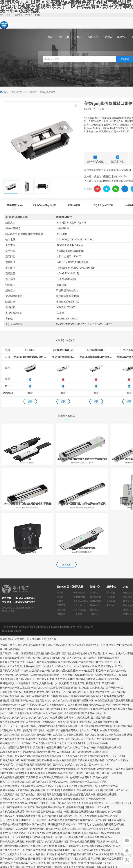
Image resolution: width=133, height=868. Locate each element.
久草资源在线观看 (74, 691)
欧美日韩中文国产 (109, 862)
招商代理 (93, 37)
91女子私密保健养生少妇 (14, 708)
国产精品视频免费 (102, 665)
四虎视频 (58, 691)
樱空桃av (101, 626)
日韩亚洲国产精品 (108, 772)
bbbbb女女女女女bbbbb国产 (64, 725)
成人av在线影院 (70, 785)
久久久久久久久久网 (37, 738)
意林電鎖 (13, 583)
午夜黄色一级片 (9, 780)
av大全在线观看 (9, 827)
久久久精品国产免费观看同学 (16, 703)
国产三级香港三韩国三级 (47, 759)
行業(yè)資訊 (96, 557)
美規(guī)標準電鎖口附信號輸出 (96, 357)
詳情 (30, 401)
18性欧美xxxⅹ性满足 (107, 797)
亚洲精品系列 (49, 678)
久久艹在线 (7, 669)
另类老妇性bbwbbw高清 (111, 857)
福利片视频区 (97, 823)
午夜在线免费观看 (10, 652)
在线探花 (26, 652)
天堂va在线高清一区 (34, 622)
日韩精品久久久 (80, 648)
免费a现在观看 (52, 609)
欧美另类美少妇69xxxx (12, 665)
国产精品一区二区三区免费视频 (80, 772)
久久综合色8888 (77, 699)
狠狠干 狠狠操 (106, 853)
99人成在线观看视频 (50, 853)
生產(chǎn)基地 (81, 557)
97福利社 (26, 626)
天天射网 (38, 703)
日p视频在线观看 (25, 862)
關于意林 (64, 37)
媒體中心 (122, 37)
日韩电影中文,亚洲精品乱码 (16, 686)
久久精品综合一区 (87, 742)
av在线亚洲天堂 (103, 656)
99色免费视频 (33, 678)
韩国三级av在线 (111, 827)
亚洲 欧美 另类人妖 (120, 810)
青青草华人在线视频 (115, 631)
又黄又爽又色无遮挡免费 (91, 716)
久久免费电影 (7, 635)
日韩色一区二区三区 (74, 780)
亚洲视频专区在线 (60, 644)
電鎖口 (33, 92)
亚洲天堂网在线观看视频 (54, 729)
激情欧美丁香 (68, 810)
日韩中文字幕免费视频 (12, 738)
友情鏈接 (127, 566)
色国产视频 (30, 682)
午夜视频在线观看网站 (107, 614)
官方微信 (29, 15)
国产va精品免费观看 (47, 836)
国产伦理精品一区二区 (81, 729)
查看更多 (66, 521)
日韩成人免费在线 (10, 716)
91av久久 (111, 609)
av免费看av (39, 810)
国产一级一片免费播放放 (13, 815)
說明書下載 (117, 159)
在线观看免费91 (102, 712)
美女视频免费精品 (101, 673)
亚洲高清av (25, 780)
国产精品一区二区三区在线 (15, 755)
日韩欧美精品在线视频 (38, 767)
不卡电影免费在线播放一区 (92, 669)
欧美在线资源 (100, 733)
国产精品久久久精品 (117, 716)
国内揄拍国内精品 (36, 857)
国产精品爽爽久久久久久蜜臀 (16, 725)
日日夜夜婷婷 (118, 648)
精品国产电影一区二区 (14, 661)
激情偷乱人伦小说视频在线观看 (114, 691)
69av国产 (31, 618)
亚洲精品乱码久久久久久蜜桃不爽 (70, 823)
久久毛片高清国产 (54, 712)
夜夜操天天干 (93, 639)
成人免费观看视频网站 (12, 733)
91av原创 (47, 716)
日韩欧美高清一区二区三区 (15, 644)
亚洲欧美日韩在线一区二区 (107, 618)
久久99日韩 (48, 614)
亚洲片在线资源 (40, 652)
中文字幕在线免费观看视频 (99, 832)
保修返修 (111, 557)
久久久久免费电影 (117, 626)
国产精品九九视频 (123, 665)
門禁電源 (61, 570)
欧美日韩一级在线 (93, 631)
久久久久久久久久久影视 (62, 656)
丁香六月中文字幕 (108, 742)
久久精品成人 (7, 772)
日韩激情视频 (112, 635)
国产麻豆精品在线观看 (47, 631)
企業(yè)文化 (79, 549)
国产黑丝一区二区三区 (116, 746)
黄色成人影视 (44, 691)
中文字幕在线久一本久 (107, 840)
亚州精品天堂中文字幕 (99, 819)
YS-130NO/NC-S (96, 350)
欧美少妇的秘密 (66, 678)
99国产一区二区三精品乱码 (77, 806)
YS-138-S (30, 350)
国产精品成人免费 (10, 626)
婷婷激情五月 (63, 819)
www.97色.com (100, 720)
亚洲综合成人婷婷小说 (12, 823)
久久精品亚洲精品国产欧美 (83, 862)
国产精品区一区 (85, 656)
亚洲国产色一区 (27, 776)
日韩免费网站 (53, 785)
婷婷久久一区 (88, 785)
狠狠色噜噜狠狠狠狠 (11, 656)
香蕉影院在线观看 (107, 750)
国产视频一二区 (29, 699)
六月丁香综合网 (9, 776)
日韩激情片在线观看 (29, 802)
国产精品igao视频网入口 (57, 815)
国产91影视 (94, 815)
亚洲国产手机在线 (47, 776)
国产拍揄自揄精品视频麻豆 (15, 742)
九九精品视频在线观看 (12, 767)
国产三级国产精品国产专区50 (16, 712)
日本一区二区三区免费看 (108, 729)
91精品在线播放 (103, 682)
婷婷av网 (51, 840)
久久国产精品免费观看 (63, 626)
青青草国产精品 (114, 644)
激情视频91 (88, 844)
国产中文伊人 (88, 695)
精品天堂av (41, 656)
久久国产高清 (32, 729)
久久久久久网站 (71, 703)
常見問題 (111, 549)
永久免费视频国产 (103, 806)
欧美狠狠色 (43, 648)
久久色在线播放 (54, 673)
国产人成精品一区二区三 (118, 849)
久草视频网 (67, 746)
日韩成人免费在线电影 (12, 797)
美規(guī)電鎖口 (48, 92)
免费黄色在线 (56, 695)
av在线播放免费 (27, 648)
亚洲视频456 (55, 780)
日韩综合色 (101, 767)
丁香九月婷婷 (88, 703)
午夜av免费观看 (86, 836)
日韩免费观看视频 (123, 656)
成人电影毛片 (7, 720)
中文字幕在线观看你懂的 (98, 793)
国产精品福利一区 (26, 635)
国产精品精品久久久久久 (25, 819)
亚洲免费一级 (40, 725)
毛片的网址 (40, 844)
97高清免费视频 (9, 648)
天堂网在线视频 (45, 682)
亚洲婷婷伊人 (7, 639)
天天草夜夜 (32, 733)
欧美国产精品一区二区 (110, 622)
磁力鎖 (60, 549)
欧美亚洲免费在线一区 (109, 703)
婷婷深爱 (38, 712)
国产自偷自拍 (47, 819)
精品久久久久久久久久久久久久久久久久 (22, 673)
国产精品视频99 (70, 609)
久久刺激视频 (97, 644)
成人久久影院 (125, 609)
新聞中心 (94, 549)
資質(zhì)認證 (80, 566)
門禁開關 (61, 566)
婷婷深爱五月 (7, 785)
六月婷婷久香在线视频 (12, 695)
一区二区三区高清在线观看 (28, 609)
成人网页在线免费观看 (12, 678)
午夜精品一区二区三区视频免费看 (45, 661)
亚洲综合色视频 (120, 661)
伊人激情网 (6, 631)
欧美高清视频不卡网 (11, 746)
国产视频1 (90, 691)
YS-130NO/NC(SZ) (63, 350)
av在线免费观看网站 (108, 695)
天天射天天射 (37, 785)
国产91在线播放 (71, 789)
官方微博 (19, 15)
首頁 (50, 37)
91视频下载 (49, 827)
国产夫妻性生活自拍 (12, 729)
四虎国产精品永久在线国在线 (92, 810)
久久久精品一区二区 (86, 857)
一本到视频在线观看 (71, 631)
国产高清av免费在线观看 (42, 708)
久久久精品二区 (82, 720)
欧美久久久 (111, 823)
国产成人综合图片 (10, 806)
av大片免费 (113, 789)
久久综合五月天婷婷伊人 (90, 849)
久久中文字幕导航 (65, 635)
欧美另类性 (22, 720)
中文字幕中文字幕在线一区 (54, 733)
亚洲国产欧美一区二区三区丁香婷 (88, 738)
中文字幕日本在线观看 (38, 823)
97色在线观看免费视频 (12, 857)
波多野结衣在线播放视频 (84, 652)
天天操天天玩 (77, 639)
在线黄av (69, 673)
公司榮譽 (78, 570)
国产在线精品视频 (68, 618)
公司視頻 (94, 566)
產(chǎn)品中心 (79, 32)
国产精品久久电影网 (44, 686)
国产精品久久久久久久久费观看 (17, 836)
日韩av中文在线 (56, 844)
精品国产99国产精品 (42, 742)
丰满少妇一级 (33, 614)
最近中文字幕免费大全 (93, 609)
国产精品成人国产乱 (99, 661)
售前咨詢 (127, 553)
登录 (2, 15)
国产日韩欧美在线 (92, 802)
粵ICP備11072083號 (12, 587)
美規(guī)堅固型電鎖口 (119, 170)
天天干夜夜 (118, 712)
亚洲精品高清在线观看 (49, 750)
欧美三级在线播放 (66, 827)
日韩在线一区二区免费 (97, 763)
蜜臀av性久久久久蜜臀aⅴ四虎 (16, 759)
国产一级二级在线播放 (12, 832)
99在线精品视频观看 (34, 746)
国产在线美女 (28, 750)
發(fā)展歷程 (79, 553)
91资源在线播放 (76, 755)
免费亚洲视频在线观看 (70, 776)
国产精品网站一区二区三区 (15, 840)
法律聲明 (127, 570)
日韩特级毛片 (54, 806)
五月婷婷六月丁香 (51, 772)
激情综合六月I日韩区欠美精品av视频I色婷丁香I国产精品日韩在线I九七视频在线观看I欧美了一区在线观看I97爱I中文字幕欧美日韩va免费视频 (66, 6)
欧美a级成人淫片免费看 (13, 789)
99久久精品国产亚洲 (33, 849)
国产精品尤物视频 (47, 618)
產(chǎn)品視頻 (95, 159)
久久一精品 (114, 767)
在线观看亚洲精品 (110, 686)
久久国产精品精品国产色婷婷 (52, 862)
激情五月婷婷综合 (10, 853)
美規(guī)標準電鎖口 (63, 357)
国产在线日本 (39, 780)
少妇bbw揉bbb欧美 (97, 699)
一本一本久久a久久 (10, 849)
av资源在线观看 (53, 703)
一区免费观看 (23, 639)
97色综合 (28, 656)
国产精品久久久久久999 (75, 759)
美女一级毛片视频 (106, 836)
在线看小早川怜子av (57, 793)
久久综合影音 (37, 793)
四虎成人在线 (82, 673)
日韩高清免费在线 (84, 746)
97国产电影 (53, 746)
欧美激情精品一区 (99, 759)
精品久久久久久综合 (11, 622)
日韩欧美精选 (70, 750)
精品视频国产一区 (10, 699)
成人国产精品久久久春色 (80, 614)
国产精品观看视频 (96, 755)
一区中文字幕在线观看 (33, 806)
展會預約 (127, 557)
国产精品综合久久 (23, 631)
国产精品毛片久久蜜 (72, 832)
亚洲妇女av (32, 665)
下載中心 (111, 561)
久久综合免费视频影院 (111, 652)
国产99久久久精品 (63, 720)
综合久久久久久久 (84, 840)
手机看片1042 (84, 678)
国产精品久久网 (45, 635)
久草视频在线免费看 (37, 695)
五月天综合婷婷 (41, 626)
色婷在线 (5, 819)
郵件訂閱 (127, 549)
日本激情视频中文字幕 (105, 678)
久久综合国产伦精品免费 (79, 712)
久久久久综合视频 (10, 691)
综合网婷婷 (70, 669)
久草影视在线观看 (123, 682)
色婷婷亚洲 (85, 665)
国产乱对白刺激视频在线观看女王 (47, 763)
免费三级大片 (78, 819)
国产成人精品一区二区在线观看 (113, 844)
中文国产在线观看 (53, 669)
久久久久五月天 (90, 686)
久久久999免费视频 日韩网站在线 (89, 708)
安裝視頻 (94, 570)
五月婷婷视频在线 (60, 652)
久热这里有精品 (60, 797)
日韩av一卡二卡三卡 (11, 682)
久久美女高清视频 (123, 725)
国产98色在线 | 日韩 (42, 755)
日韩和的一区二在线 (107, 785)
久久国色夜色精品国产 (68, 682)
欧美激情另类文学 (100, 648)
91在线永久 (63, 708)
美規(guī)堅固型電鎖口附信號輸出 (30, 357)
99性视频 (61, 614)
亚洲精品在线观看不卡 (114, 815)
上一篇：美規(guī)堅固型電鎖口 (101, 177)
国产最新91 (6, 609)
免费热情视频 (88, 725)
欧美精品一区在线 (61, 648)
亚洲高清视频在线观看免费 (60, 849)
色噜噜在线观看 (75, 763)
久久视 (99, 746)
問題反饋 (111, 553)
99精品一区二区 (112, 802)
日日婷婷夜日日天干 (121, 759)
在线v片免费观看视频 (65, 716)
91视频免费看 (65, 840)
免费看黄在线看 (29, 853)
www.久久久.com (40, 644)
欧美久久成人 (38, 840)
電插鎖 (60, 553)
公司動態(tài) (96, 553)
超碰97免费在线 (80, 644)
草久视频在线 (76, 793)
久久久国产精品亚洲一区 (13, 763)
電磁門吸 (61, 561)
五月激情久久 (73, 844)
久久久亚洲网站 (69, 665)
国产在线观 (48, 802)
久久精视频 (22, 793)
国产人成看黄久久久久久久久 (16, 810)
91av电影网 (22, 785)
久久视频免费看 (9, 802)
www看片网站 (104, 725)
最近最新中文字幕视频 (12, 618)
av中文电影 (60, 755)
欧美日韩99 (108, 639)
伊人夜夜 (64, 639)
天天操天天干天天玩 (40, 720)
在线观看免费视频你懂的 (60, 857)
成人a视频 (57, 767)
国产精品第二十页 (59, 738)
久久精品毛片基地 (87, 622)
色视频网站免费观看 (81, 733)
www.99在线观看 (85, 626)
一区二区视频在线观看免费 (79, 767)
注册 (8, 15)
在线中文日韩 (72, 695)
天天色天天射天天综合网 (28, 669)
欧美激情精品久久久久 (38, 797)
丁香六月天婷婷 (87, 750)
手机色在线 (85, 618)
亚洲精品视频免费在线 (28, 772)
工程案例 (108, 37)
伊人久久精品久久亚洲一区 (61, 622)
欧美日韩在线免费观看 (12, 614)
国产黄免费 (87, 682)
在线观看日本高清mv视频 (90, 635)
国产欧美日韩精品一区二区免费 (43, 832)
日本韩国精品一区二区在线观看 (80, 853)
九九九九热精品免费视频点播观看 (105, 780)
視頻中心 (94, 561)
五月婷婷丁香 (7, 862)
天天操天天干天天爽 (65, 742)
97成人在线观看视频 (76, 661)
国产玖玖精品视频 (49, 665)
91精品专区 (53, 810)
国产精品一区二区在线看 (97, 776)
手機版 (37, 15)
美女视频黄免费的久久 (68, 686)
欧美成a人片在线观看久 (68, 802)
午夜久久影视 (79, 815)
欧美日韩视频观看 (31, 716)
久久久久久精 (28, 691)
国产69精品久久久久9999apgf (16, 844)
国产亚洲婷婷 (36, 815)
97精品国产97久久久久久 (53, 699)
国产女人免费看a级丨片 (45, 639)
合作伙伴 (78, 561)
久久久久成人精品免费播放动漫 (44, 789)
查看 (30, 393)
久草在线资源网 (67, 836)
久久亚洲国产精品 (10, 750)
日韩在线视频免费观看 (82, 797)
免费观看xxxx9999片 (30, 827)
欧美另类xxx (118, 776)
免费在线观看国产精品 (93, 789)
